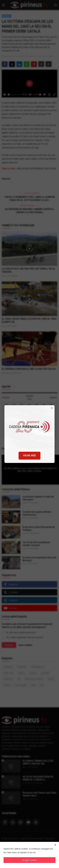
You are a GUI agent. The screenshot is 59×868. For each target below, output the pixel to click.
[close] (55, 845)
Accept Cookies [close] (29, 860)
